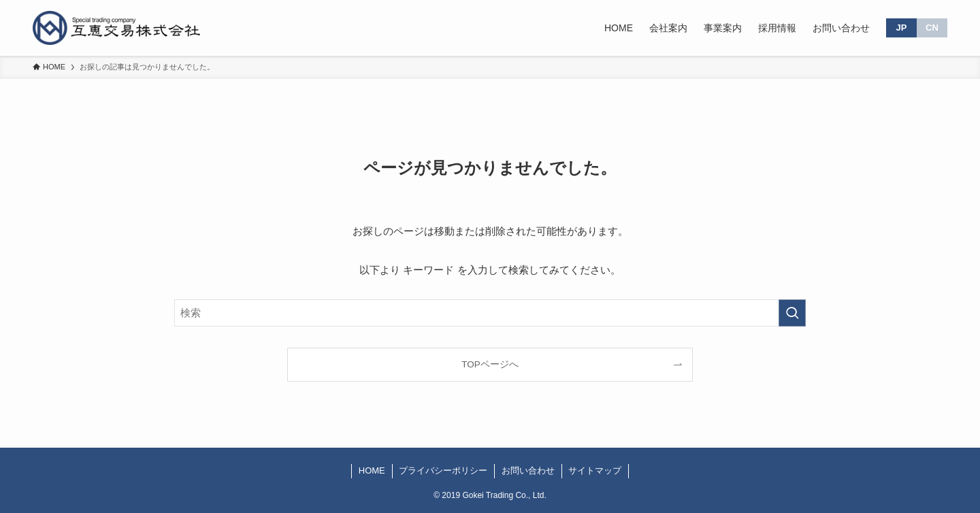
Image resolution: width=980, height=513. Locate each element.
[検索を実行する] (792, 313)
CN (932, 28)
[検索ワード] (490, 313)
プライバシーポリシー (443, 470)
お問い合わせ (528, 470)
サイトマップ (595, 470)
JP (902, 28)
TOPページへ (490, 364)
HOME (372, 470)
